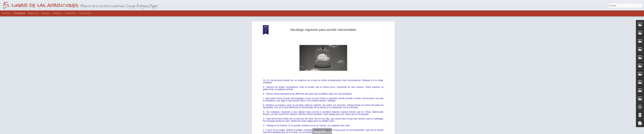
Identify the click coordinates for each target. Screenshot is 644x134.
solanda (338, 54)
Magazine (33, 13)
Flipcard (19, 13)
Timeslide (85, 13)
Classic (6, 13)
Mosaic (46, 13)
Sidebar (57, 13)
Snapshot (71, 13)
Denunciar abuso (345, 132)
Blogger (334, 132)
